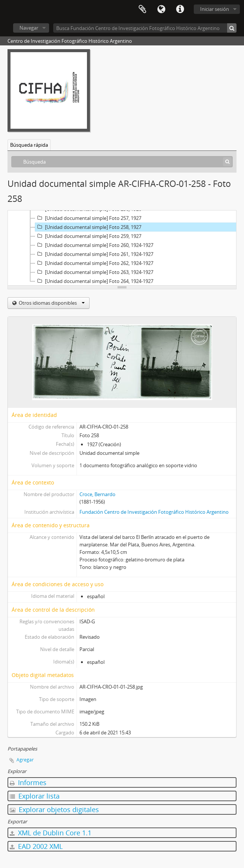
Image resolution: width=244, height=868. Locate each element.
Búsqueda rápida (29, 145)
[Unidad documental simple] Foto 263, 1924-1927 (94, 272)
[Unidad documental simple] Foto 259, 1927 (88, 236)
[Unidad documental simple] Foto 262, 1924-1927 (94, 263)
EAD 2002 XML (36, 846)
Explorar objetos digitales (54, 809)
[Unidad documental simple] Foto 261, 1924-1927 (94, 254)
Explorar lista (35, 796)
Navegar (29, 28)
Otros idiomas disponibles (51, 303)
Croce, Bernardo (97, 494)
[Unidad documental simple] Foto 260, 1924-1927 (94, 245)
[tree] (122, 248)
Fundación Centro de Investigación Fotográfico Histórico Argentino (154, 512)
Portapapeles (142, 9)
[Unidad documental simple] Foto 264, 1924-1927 (94, 281)
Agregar (25, 760)
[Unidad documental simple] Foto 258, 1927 (88, 227)
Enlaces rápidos (180, 9)
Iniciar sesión (215, 9)
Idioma (161, 9)
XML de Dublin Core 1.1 (51, 833)
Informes (28, 782)
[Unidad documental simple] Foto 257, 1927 (88, 218)
